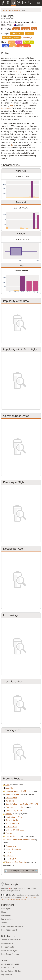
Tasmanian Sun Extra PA (16, 862)
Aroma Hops (15, 10)
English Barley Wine (14, 817)
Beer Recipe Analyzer (10, 954)
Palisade (25, 29)
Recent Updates (8, 967)
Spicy (13, 46)
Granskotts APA (12, 820)
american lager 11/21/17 (16, 791)
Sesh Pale (9, 856)
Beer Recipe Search (9, 930)
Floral (19, 42)
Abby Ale (9, 788)
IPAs (11, 106)
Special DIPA (11, 859)
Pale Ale (9, 833)
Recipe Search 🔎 (30, 871)
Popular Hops (7, 943)
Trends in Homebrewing (11, 940)
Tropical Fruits (23, 46)
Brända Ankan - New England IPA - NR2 (22, 804)
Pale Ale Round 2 (13, 836)
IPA (12, 145)
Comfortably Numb (14, 810)
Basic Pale (10, 801)
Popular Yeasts (8, 947)
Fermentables (7, 919)
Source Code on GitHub (11, 971)
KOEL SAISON (11, 827)
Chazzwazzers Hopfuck (15, 807)
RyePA (8, 852)
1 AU (7, 785)
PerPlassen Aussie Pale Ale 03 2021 (20, 839)
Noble (5, 46)
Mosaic (17, 37)
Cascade (30, 34)
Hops (5, 10)
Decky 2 (9, 814)
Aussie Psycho (11, 798)
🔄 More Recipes (12, 871)
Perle (34, 29)
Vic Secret (7, 37)
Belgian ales (6, 108)
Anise (12, 42)
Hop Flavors (6, 916)
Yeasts (4, 923)
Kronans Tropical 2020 (15, 830)
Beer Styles (6, 908)
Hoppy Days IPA (12, 823)
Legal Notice (7, 975)
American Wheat (12, 794)
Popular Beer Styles (10, 950)
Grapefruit (28, 42)
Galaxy (16, 29)
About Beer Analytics (10, 964)
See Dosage (27, 37)
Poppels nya (11, 846)
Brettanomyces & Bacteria (12, 926)
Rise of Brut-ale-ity (13, 849)
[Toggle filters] (38, 3)
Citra (21, 34)
